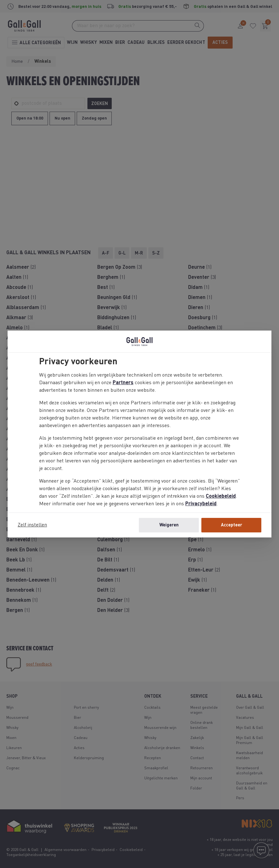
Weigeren (169, 525)
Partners (123, 383)
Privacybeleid (201, 504)
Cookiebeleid (221, 496)
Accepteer (232, 525)
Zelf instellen (32, 525)
